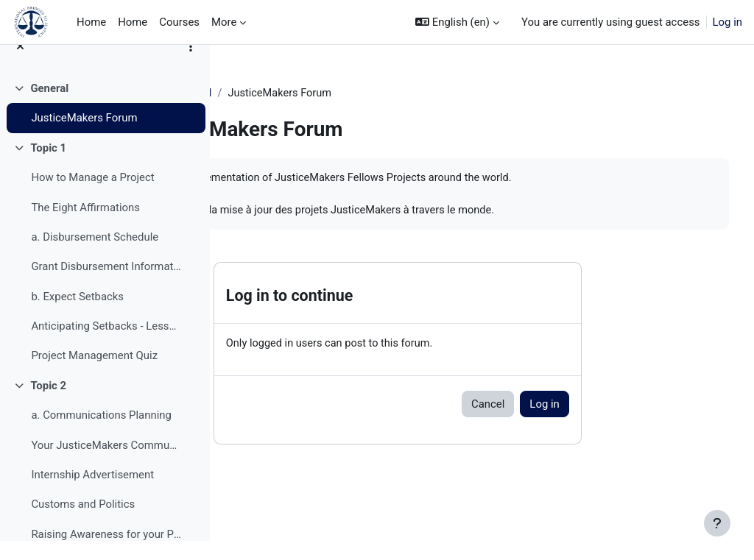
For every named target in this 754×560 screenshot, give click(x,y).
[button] (457, 22)
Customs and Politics (83, 524)
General (49, 107)
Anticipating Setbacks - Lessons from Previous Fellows (106, 345)
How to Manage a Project (92, 197)
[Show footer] (717, 523)
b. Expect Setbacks (77, 316)
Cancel (561, 422)
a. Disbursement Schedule (95, 256)
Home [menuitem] (91, 22)
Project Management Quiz (94, 375)
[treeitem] (105, 123)
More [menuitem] (224, 22)
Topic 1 (48, 167)
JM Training (267, 93)
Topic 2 (48, 405)
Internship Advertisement (92, 494)
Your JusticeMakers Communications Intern (106, 464)
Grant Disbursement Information (106, 286)
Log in (727, 22)
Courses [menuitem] (179, 22)
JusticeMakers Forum (84, 138)
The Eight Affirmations (85, 227)
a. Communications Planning (101, 435)
